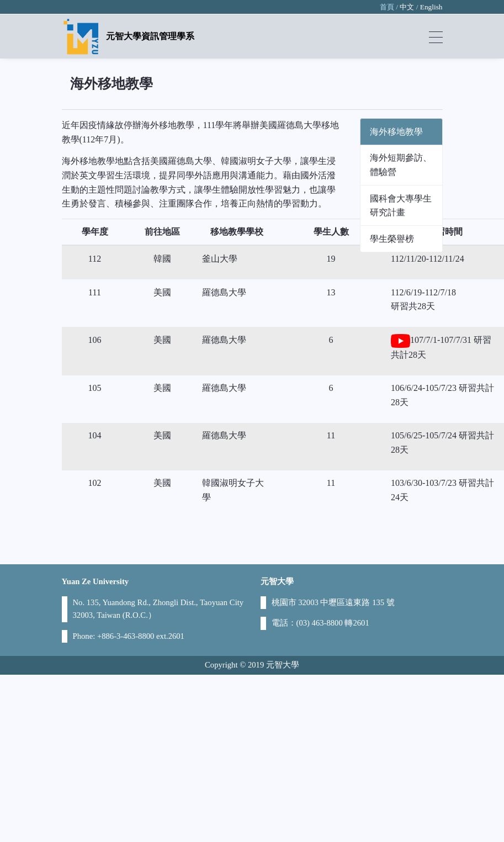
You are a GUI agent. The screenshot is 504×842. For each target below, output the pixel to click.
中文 (407, 7)
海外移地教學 (396, 132)
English (431, 7)
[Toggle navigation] (436, 36)
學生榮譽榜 (392, 239)
